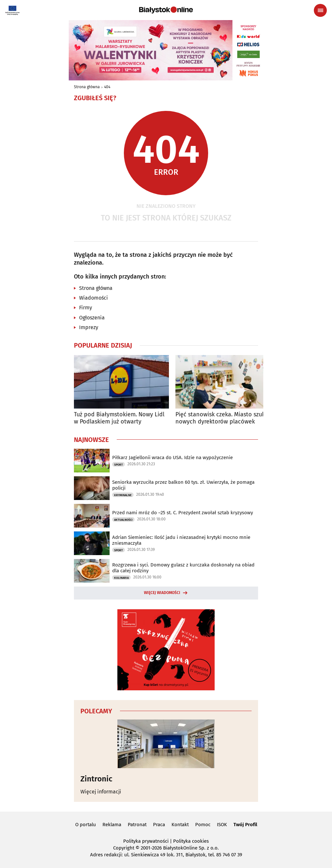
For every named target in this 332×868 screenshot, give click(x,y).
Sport (119, 465)
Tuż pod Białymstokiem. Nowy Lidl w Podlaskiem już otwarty (119, 418)
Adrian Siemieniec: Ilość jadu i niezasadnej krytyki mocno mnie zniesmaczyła (181, 540)
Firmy (86, 308)
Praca (159, 825)
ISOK (222, 825)
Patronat (137, 825)
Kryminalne (123, 495)
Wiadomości (94, 298)
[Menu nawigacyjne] (320, 10)
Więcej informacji (101, 792)
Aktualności (123, 520)
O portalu (86, 825)
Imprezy (89, 327)
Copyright (124, 848)
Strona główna (87, 87)
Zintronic (96, 779)
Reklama (112, 825)
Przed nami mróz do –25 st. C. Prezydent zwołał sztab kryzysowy (183, 513)
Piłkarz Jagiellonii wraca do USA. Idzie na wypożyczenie (172, 458)
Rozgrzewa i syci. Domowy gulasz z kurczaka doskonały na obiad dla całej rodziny (183, 568)
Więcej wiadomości (162, 593)
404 (107, 87)
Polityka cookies (191, 841)
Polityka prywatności (146, 841)
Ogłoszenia (92, 318)
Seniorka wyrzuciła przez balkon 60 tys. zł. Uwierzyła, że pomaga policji (183, 485)
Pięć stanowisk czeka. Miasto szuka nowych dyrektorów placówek (222, 418)
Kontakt (180, 825)
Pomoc (203, 825)
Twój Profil (245, 825)
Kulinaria (121, 578)
